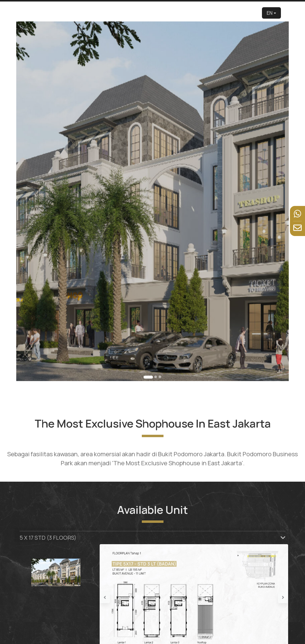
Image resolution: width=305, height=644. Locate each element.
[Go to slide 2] (155, 326)
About (123, 13)
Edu (136, 13)
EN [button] (270, 13)
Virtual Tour (175, 13)
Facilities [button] (197, 13)
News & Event (223, 13)
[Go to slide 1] (149, 326)
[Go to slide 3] (158, 326)
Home (87, 13)
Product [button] (151, 13)
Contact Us (247, 13)
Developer (105, 13)
